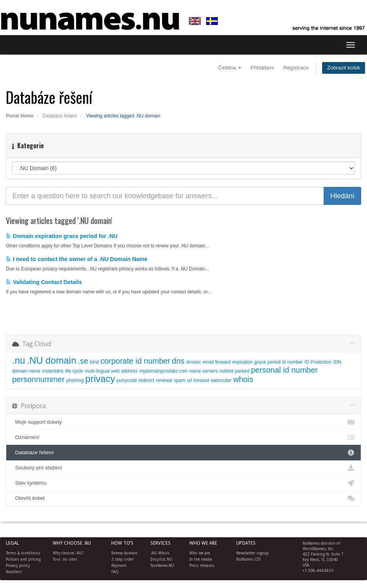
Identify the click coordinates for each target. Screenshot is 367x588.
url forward (198, 380)
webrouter (221, 380)
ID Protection (318, 362)
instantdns (53, 371)
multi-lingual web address (111, 371)
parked (242, 371)
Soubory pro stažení (183, 468)
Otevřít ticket (183, 498)
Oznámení (183, 437)
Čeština (230, 68)
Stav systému (183, 483)
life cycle (74, 371)
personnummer (38, 379)
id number (292, 362)
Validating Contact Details (44, 282)
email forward (217, 362)
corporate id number (135, 361)
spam (179, 380)
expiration (242, 362)
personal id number (284, 370)
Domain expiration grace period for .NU (62, 236)
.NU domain (52, 360)
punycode (127, 380)
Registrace (296, 68)
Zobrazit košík (344, 68)
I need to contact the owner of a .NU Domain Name (77, 259)
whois (243, 379)
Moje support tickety (183, 422)
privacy (100, 379)
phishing (75, 380)
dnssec (194, 362)
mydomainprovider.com (164, 371)
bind (94, 362)
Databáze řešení (60, 116)
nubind (226, 371)
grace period (267, 362)
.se (83, 361)
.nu (19, 360)
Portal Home (20, 116)
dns (178, 361)
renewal (164, 380)
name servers (204, 371)
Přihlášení (262, 68)
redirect (146, 380)
